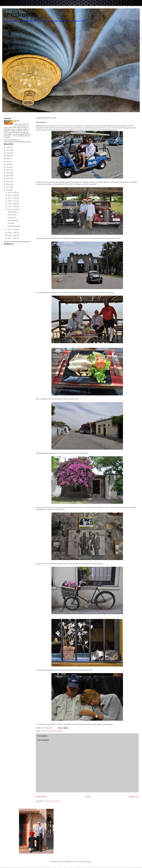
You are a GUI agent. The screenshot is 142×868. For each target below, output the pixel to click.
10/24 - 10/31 (12, 235)
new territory (12, 215)
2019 (8, 164)
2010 (8, 190)
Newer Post (41, 797)
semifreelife (21, 15)
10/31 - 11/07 (12, 232)
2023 (8, 156)
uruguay (59, 731)
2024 (8, 153)
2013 (8, 181)
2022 (8, 159)
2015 (8, 176)
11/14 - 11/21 (12, 209)
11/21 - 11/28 (12, 206)
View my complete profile (12, 140)
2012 (8, 184)
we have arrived (13, 220)
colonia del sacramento (48, 731)
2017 (8, 170)
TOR (18, 121)
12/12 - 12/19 (12, 198)
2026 (8, 147)
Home (88, 797)
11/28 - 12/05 (12, 204)
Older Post (134, 797)
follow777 (75, 862)
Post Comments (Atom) (52, 801)
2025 (8, 150)
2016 (8, 173)
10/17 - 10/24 (12, 238)
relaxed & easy (12, 212)
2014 (8, 178)
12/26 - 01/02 (12, 192)
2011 (8, 187)
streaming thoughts (14, 226)
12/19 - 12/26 (12, 195)
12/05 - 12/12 (12, 201)
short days (11, 223)
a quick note (11, 218)
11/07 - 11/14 (12, 230)
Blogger (89, 862)
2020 (8, 161)
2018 (8, 167)
